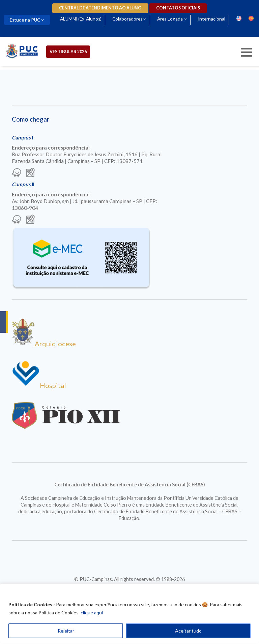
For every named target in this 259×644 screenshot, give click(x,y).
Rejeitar (66, 631)
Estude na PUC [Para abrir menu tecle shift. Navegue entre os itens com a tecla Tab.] (25, 20)
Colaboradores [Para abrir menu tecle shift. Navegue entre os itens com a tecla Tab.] (127, 19)
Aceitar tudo (188, 631)
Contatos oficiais (178, 8)
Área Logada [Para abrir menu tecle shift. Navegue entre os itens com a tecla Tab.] (170, 19)
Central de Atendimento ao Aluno (100, 8)
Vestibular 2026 (68, 52)
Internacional (212, 19)
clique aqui (92, 613)
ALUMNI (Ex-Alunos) (81, 19)
